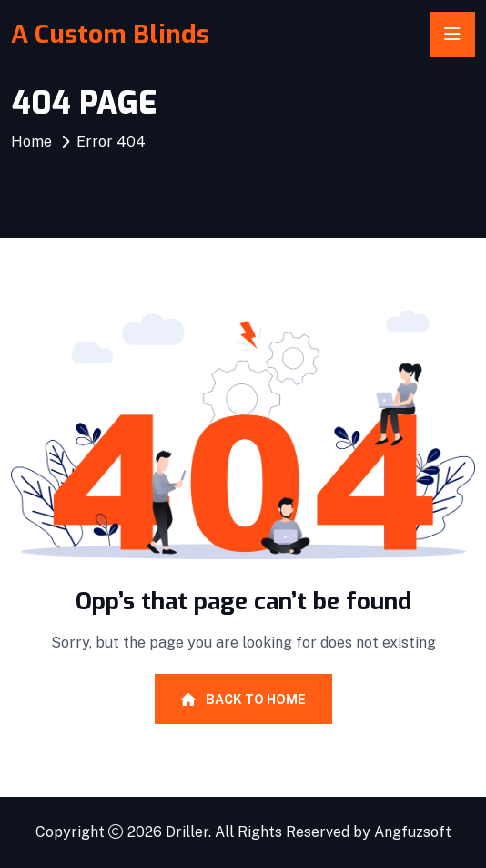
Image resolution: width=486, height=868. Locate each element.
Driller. (188, 832)
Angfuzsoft (413, 832)
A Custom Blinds (110, 34)
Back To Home (243, 700)
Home (31, 142)
